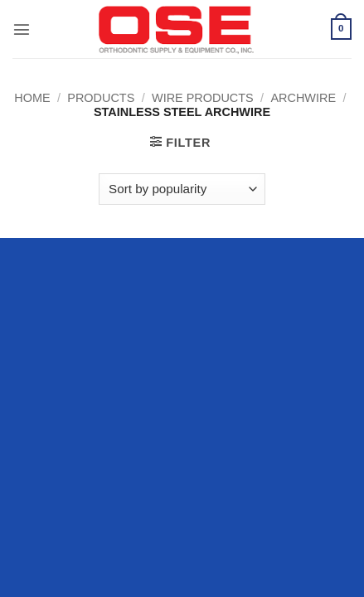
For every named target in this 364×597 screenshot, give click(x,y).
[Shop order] (182, 189)
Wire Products (203, 98)
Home (32, 98)
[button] (22, 29)
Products (101, 98)
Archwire (303, 98)
